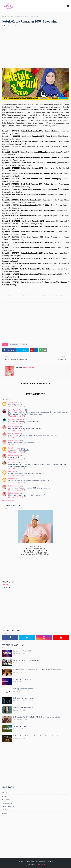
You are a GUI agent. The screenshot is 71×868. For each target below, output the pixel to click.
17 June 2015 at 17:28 (16, 430)
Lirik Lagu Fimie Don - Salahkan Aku (25, 689)
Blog (5, 796)
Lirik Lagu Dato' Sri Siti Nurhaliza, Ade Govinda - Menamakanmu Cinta (36, 717)
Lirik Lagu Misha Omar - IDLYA (23, 707)
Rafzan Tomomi (8, 26)
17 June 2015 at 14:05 (16, 407)
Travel (5, 813)
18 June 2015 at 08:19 (16, 459)
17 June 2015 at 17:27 (16, 423)
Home (4, 16)
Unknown (12, 471)
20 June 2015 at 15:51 (16, 483)
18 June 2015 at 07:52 (16, 452)
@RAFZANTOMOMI (41, 865)
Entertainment (14, 345)
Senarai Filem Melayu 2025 (22, 726)
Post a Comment (8, 500)
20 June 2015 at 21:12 (16, 497)
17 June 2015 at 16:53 (16, 416)
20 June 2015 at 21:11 (16, 490)
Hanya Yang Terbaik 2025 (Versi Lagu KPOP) (28, 660)
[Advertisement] (37, 48)
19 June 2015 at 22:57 (16, 468)
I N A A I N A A (13, 462)
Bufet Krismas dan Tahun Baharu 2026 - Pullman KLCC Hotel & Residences (38, 670)
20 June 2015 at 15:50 (16, 475)
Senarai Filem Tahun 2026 (22, 679)
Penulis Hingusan (15, 448)
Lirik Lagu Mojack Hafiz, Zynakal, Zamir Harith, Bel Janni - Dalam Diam (37, 736)
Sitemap (51, 861)
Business (6, 800)
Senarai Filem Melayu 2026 (22, 651)
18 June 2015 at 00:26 (16, 445)
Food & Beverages (9, 806)
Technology (7, 810)
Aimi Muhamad (14, 403)
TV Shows (10, 16)
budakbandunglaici (15, 419)
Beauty (5, 793)
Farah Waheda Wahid (16, 410)
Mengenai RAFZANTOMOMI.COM (36, 861)
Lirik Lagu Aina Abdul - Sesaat (23, 698)
